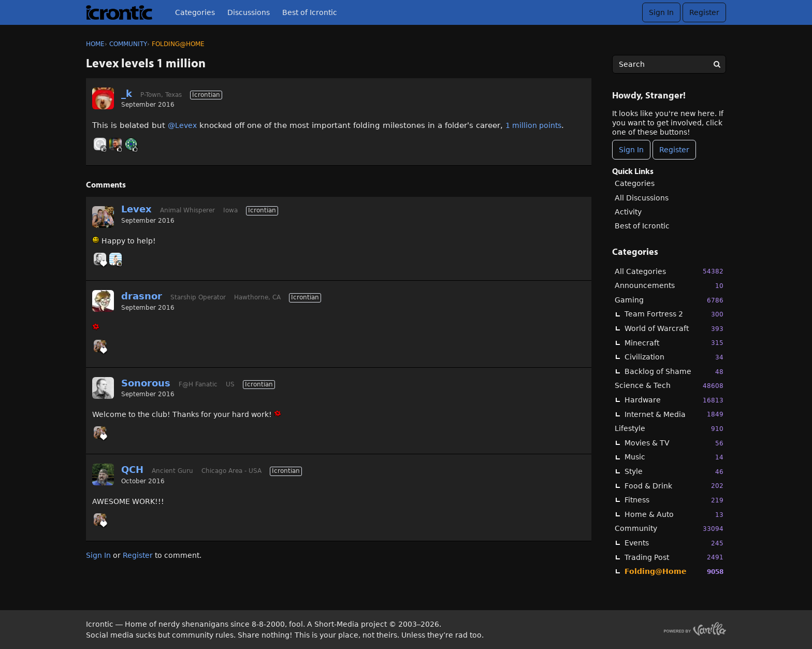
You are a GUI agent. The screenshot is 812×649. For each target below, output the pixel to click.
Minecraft (674, 343)
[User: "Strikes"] (100, 144)
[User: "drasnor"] (103, 301)
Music (674, 457)
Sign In (661, 12)
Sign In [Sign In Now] (631, 150)
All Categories (669, 271)
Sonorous (146, 383)
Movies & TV (674, 443)
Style (674, 472)
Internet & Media (674, 414)
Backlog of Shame (674, 372)
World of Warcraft (674, 329)
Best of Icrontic (310, 12)
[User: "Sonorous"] (100, 259)
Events (674, 543)
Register (704, 12)
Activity (628, 212)
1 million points (533, 125)
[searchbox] (669, 64)
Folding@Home (674, 572)
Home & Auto (674, 515)
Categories (195, 12)
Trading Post (674, 557)
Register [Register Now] (674, 150)
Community (669, 529)
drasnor (142, 296)
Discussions (249, 12)
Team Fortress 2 (674, 314)
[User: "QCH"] (103, 474)
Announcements (669, 286)
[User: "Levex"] (103, 217)
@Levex (182, 125)
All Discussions (642, 198)
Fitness (674, 500)
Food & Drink (674, 486)
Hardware (674, 400)
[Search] (717, 64)
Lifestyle (669, 429)
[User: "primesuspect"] (115, 144)
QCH (132, 470)
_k (127, 93)
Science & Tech (669, 386)
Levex (136, 209)
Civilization (674, 357)
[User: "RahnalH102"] (131, 144)
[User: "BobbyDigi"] (115, 259)
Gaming (669, 300)
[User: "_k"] (103, 98)
